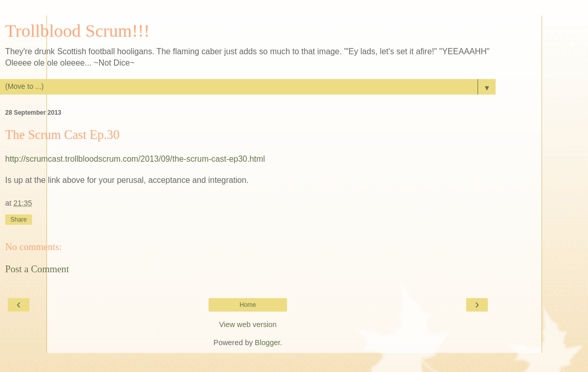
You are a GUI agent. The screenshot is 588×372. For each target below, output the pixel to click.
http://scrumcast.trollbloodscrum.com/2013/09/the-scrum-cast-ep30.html (135, 159)
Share (19, 220)
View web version (248, 324)
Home (248, 305)
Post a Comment (37, 269)
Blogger (268, 343)
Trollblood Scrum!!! (77, 30)
